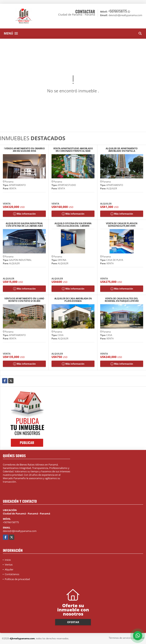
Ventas (9, 565)
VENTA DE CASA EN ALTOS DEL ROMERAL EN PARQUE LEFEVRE (122, 300)
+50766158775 (118, 11)
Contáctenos (12, 574)
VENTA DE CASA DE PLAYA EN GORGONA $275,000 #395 (122, 225)
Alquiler (9, 569)
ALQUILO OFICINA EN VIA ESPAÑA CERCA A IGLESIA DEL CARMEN (73, 225)
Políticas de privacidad (17, 579)
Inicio (8, 560)
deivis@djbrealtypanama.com (20, 531)
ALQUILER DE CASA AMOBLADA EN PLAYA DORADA (73, 300)
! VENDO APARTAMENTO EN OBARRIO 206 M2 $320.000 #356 (24, 150)
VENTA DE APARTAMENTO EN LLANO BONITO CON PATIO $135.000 (24, 300)
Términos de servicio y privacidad (126, 638)
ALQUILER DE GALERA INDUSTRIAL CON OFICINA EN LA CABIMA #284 (24, 225)
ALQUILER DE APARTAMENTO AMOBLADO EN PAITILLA (122, 150)
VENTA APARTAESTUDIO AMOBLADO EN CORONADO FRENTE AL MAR (73, 150)
